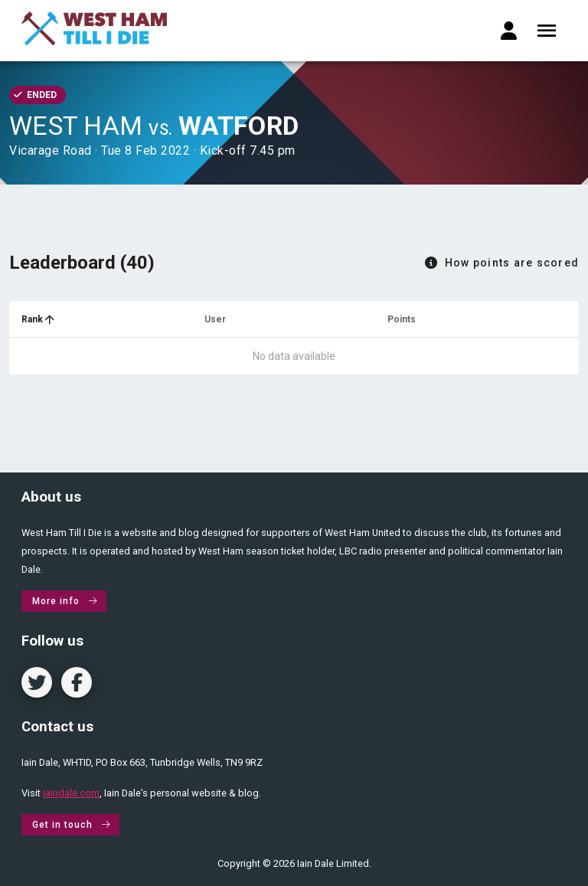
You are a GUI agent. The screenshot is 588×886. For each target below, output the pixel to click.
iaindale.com (71, 793)
